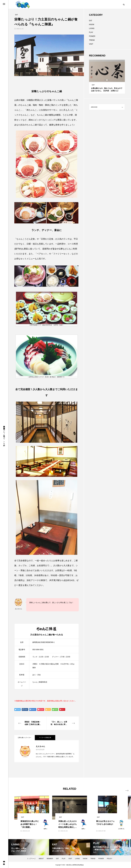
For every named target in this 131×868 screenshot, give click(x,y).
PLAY (91, 32)
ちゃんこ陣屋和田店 (40, 682)
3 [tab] (109, 80)
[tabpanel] (107, 77)
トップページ (31, 859)
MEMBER (50, 859)
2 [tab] (107, 80)
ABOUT (41, 859)
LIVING (92, 28)
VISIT (91, 44)
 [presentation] (123, 788)
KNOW (92, 25)
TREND (92, 40)
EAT (91, 21)
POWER (92, 36)
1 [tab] (105, 80)
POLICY (109, 859)
